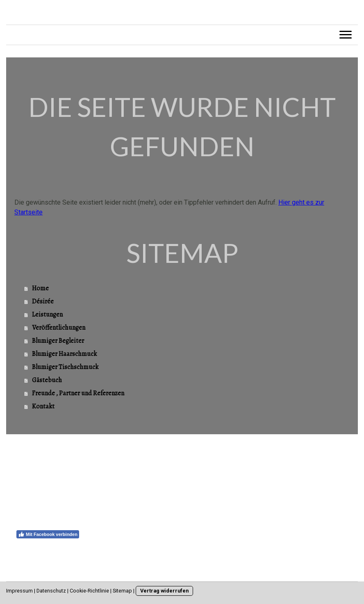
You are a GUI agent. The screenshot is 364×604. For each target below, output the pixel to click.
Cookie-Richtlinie (89, 591)
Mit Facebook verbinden (48, 534)
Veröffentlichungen (59, 328)
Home (40, 288)
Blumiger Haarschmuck (64, 354)
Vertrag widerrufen (164, 591)
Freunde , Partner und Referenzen (78, 393)
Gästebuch (47, 380)
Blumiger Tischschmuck (65, 367)
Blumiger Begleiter (58, 341)
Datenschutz (51, 591)
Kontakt (43, 406)
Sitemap (122, 591)
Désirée (43, 301)
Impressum (19, 591)
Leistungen (47, 315)
